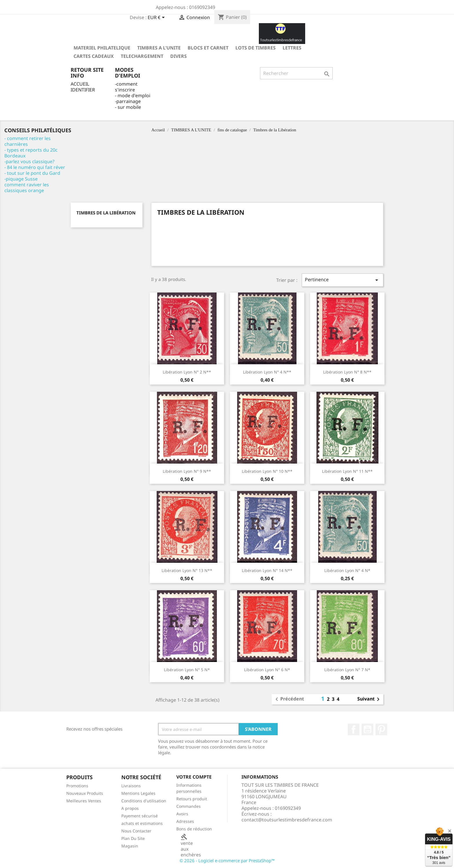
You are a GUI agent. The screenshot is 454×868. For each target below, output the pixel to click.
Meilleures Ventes (84, 801)
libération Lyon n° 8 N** (347, 372)
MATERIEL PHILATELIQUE (102, 48)
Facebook (354, 729)
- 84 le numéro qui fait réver (35, 167)
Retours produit (192, 799)
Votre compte (194, 777)
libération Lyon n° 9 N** (187, 471)
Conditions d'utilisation (144, 801)
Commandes (188, 806)
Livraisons (131, 786)
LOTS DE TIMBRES (256, 48)
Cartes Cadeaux (94, 56)
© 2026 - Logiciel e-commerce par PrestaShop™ (227, 860)
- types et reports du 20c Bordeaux (31, 153)
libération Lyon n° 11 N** (347, 471)
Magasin (130, 846)
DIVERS (179, 56)
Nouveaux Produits (85, 793)
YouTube (367, 729)
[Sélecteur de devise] (157, 18)
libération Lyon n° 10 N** (267, 471)
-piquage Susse (21, 179)
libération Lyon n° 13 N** (187, 570)
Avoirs (182, 814)
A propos (130, 808)
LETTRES (292, 48)
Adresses (185, 821)
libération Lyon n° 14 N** (267, 570)
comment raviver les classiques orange (27, 187)
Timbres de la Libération (106, 213)
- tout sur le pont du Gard (32, 173)
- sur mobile (128, 107)
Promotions (77, 786)
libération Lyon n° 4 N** (267, 372)
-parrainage (128, 101)
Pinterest (381, 729)
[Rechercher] (296, 73)
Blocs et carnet (208, 48)
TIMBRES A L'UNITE (159, 48)
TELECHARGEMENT (142, 56)
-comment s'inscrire (126, 87)
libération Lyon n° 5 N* (187, 670)
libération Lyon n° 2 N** (187, 372)
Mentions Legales (138, 793)
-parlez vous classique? (29, 161)
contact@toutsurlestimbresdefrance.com (287, 820)
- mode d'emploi (133, 95)
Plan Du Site (133, 838)
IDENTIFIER (83, 90)
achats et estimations (142, 823)
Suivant (369, 699)
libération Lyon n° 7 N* (347, 670)
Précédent (289, 699)
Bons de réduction (194, 829)
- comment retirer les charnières (28, 141)
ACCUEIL (80, 84)
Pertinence (343, 280)
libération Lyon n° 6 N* (267, 670)
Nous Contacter (136, 831)
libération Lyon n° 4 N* (347, 570)
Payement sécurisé (140, 816)
